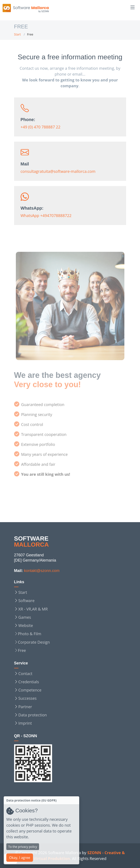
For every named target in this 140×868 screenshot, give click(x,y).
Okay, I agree (20, 858)
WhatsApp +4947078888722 (46, 217)
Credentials (29, 682)
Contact (26, 674)
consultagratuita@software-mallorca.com (58, 173)
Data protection (33, 715)
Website (26, 625)
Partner (25, 707)
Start (17, 34)
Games (25, 617)
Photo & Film (30, 634)
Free (22, 650)
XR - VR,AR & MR (33, 609)
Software (27, 601)
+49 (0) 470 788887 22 (41, 128)
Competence (30, 690)
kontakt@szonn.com (42, 571)
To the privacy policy (23, 847)
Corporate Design (34, 642)
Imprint (25, 723)
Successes (28, 698)
